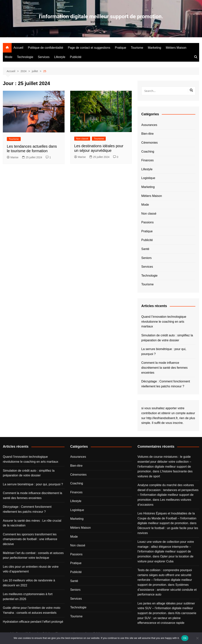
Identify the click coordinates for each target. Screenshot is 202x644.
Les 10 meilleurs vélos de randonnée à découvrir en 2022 (29, 583)
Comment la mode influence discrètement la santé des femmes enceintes (164, 368)
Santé (145, 249)
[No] (197, 638)
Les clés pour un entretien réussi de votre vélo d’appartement (31, 569)
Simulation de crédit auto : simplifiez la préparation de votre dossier (167, 338)
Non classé (82, 139)
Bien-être (147, 134)
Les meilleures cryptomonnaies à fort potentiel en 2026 (28, 597)
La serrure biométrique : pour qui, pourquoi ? (164, 351)
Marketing (155, 48)
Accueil (18, 48)
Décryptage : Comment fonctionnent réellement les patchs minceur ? (166, 384)
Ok (185, 638)
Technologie (25, 57)
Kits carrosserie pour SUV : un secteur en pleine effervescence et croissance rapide (167, 618)
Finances (147, 160)
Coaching (148, 152)
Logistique (148, 178)
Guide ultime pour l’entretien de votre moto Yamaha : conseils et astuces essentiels (32, 610)
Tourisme (137, 48)
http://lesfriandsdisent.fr (162, 418)
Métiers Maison (176, 48)
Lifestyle (60, 57)
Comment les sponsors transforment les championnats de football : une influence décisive (30, 539)
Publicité (76, 57)
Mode (9, 57)
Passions (147, 222)
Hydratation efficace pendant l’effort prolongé (33, 622)
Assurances (149, 125)
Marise (13, 157)
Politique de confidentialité (46, 48)
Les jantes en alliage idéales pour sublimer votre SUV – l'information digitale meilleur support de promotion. (166, 608)
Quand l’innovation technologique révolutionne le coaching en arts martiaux (164, 322)
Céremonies (149, 143)
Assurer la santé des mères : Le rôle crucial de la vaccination (32, 523)
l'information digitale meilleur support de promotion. (101, 16)
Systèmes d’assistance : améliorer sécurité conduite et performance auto (167, 590)
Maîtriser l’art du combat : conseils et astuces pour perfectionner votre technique (33, 555)
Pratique (121, 48)
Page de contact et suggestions (89, 48)
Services (44, 57)
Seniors (146, 258)
